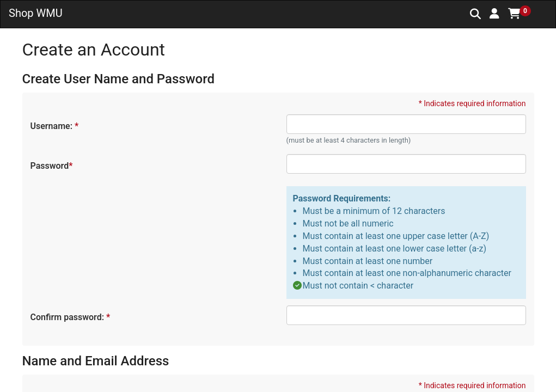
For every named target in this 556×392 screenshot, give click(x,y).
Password (51, 166)
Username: (54, 126)
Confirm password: (70, 317)
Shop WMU (36, 13)
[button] (494, 14)
